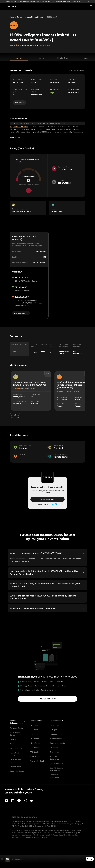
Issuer (86, 58)
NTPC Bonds (35, 756)
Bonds (19, 17)
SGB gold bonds (56, 729)
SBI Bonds (34, 734)
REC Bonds (34, 729)
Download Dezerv (48, 698)
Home (12, 17)
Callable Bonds (16, 766)
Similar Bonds (64, 58)
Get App (90, 858)
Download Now (47, 499)
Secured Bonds (16, 748)
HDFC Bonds (35, 743)
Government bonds (57, 743)
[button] (18, 721)
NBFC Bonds (15, 739)
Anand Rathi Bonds (37, 761)
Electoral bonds (56, 734)
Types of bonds (56, 738)
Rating (41, 58)
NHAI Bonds (35, 725)
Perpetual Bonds (16, 728)
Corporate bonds (56, 763)
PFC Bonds (34, 752)
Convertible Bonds (17, 771)
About (19, 58)
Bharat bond (55, 752)
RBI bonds (54, 747)
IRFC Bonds (35, 747)
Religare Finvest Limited (34, 17)
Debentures (54, 725)
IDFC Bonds (35, 738)
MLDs (12, 744)
